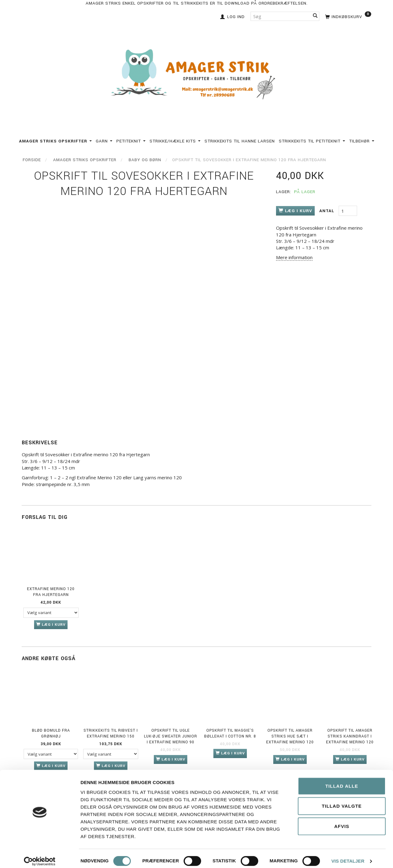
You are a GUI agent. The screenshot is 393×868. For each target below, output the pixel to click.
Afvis (342, 821)
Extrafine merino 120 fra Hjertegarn (51, 592)
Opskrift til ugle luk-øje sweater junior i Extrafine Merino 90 (171, 736)
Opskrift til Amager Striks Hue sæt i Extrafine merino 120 (290, 736)
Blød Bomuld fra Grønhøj (51, 733)
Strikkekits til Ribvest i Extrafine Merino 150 (111, 733)
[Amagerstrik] (196, 75)
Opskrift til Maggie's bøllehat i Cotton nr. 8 (230, 733)
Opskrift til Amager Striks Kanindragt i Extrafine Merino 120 (350, 736)
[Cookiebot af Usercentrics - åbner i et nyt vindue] (40, 856)
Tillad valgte (342, 801)
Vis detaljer (348, 856)
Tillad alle (342, 781)
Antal (327, 211)
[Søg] (315, 16)
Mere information (294, 257)
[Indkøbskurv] (348, 16)
